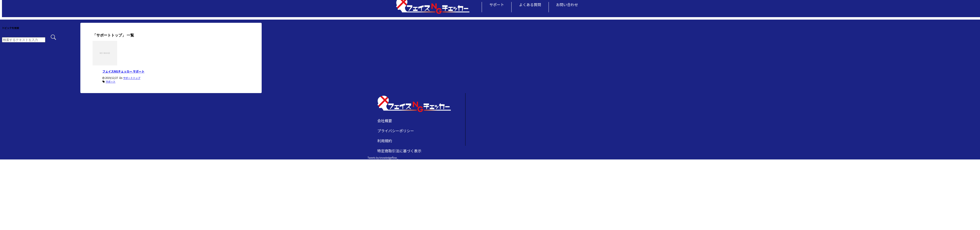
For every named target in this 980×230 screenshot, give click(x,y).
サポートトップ (132, 78)
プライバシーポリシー (396, 131)
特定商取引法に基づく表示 (399, 151)
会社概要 (385, 121)
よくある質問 (530, 5)
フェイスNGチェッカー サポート (123, 71)
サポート (497, 5)
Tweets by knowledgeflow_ (383, 158)
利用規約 (385, 141)
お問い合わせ (567, 5)
